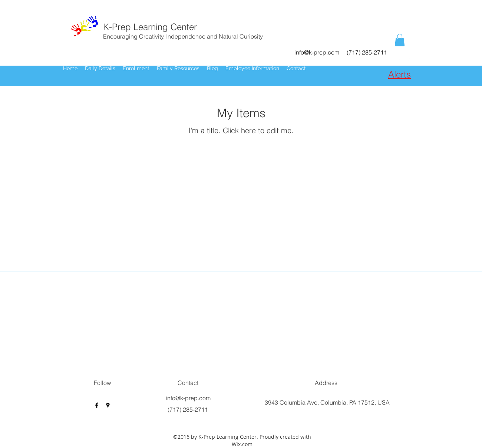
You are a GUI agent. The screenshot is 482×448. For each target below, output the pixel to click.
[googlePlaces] (410, 61)
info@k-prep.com (317, 52)
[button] (400, 40)
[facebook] (399, 61)
